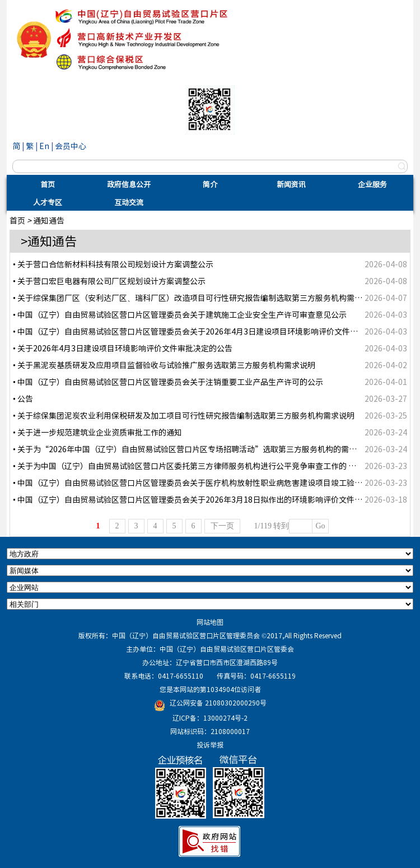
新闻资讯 (291, 184)
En (44, 146)
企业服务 (372, 184)
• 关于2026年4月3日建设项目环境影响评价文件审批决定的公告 (123, 348)
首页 (48, 184)
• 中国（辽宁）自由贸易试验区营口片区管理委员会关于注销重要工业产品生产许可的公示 (168, 382)
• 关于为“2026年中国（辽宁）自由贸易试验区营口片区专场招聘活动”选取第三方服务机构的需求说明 (193, 449)
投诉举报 (210, 745)
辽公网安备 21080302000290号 (218, 703)
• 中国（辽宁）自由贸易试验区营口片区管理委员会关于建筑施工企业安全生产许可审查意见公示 (180, 314)
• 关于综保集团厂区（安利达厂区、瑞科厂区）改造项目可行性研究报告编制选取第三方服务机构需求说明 (195, 298)
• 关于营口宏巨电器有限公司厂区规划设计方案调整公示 (109, 281)
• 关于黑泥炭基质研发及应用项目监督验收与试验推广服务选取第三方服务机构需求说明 (164, 365)
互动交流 (129, 202)
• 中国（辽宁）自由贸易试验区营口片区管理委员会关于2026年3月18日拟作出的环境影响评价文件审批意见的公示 (211, 499)
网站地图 (210, 622)
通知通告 (49, 220)
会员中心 (71, 146)
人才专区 (48, 202)
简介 (210, 184)
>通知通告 (49, 241)
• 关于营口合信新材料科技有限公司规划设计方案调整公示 (113, 264)
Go (320, 526)
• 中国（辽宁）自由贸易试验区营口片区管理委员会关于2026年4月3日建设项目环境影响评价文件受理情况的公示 (209, 331)
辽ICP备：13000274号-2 (210, 718)
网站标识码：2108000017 (210, 731)
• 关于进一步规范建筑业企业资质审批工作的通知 (97, 432)
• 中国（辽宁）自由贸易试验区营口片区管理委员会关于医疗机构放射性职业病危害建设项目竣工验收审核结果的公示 (215, 482)
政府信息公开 (129, 184)
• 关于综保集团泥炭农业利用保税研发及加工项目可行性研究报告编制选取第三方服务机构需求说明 (184, 415)
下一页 (222, 526)
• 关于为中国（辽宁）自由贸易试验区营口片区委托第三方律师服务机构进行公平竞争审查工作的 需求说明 (196, 466)
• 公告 (23, 398)
